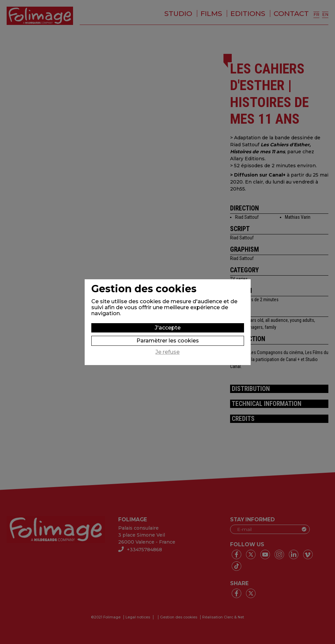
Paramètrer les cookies (168, 341)
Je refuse (167, 352)
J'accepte (168, 328)
